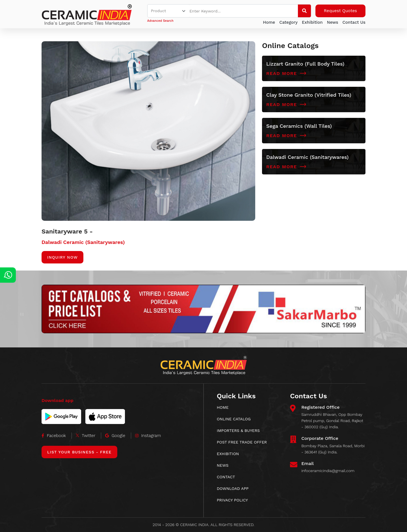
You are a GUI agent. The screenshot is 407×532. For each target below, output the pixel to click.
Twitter (86, 436)
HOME (223, 407)
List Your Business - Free (79, 452)
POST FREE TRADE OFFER (242, 442)
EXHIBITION (228, 454)
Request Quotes (340, 11)
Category (288, 22)
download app (233, 488)
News (332, 22)
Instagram (148, 436)
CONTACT (226, 477)
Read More (286, 73)
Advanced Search (160, 21)
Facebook (54, 436)
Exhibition (312, 22)
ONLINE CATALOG (234, 419)
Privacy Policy (232, 500)
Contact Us (354, 22)
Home (269, 22)
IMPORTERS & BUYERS (238, 431)
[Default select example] (168, 11)
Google (115, 436)
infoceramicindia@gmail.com (328, 471)
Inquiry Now (62, 257)
